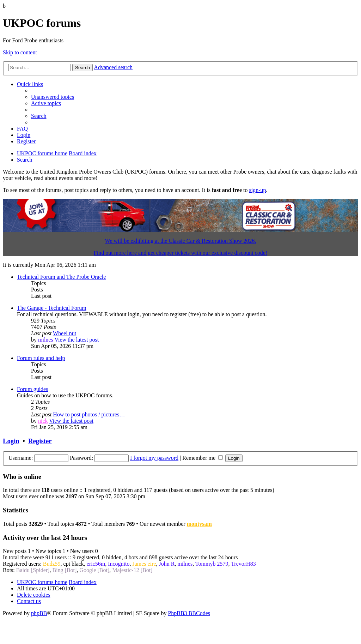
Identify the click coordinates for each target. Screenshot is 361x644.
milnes (46, 340)
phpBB (39, 613)
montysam (199, 524)
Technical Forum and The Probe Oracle (61, 277)
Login (11, 441)
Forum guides (32, 389)
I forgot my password (154, 458)
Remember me (203, 458)
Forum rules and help (41, 358)
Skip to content (20, 52)
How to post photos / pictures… (89, 414)
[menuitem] (53, 97)
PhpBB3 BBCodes (189, 613)
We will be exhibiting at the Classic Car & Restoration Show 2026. (181, 241)
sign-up (257, 190)
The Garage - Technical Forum (52, 308)
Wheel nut (65, 333)
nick (43, 421)
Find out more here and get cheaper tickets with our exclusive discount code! (180, 253)
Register (40, 441)
